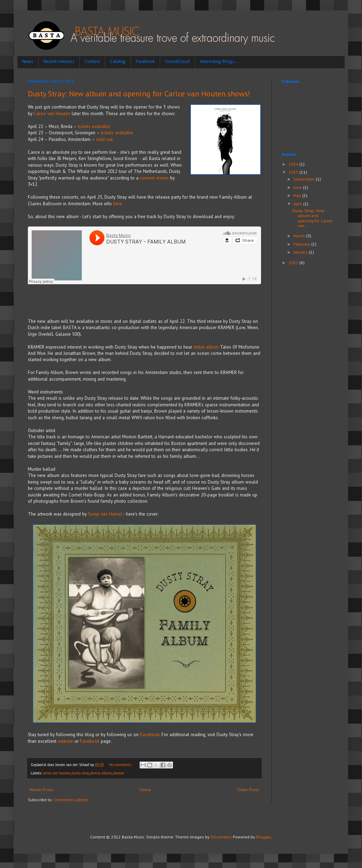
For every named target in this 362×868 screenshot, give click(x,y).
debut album (207, 347)
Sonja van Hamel (105, 514)
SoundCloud (177, 62)
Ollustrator (221, 837)
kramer (119, 773)
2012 (294, 262)
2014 (294, 164)
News (28, 62)
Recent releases (59, 62)
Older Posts (248, 790)
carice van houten (57, 773)
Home (145, 790)
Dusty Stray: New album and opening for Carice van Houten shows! (139, 94)
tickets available (94, 126)
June (298, 187)
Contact (92, 62)
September (305, 179)
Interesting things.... (219, 62)
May (298, 195)
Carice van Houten (52, 114)
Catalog (118, 62)
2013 (294, 172)
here (117, 204)
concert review (154, 178)
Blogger (263, 837)
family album (101, 773)
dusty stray (81, 773)
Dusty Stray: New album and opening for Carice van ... (312, 218)
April (298, 204)
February (302, 244)
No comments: (121, 765)
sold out (105, 139)
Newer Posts (41, 790)
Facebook (145, 62)
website (65, 741)
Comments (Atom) (71, 800)
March (300, 236)
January (301, 252)
